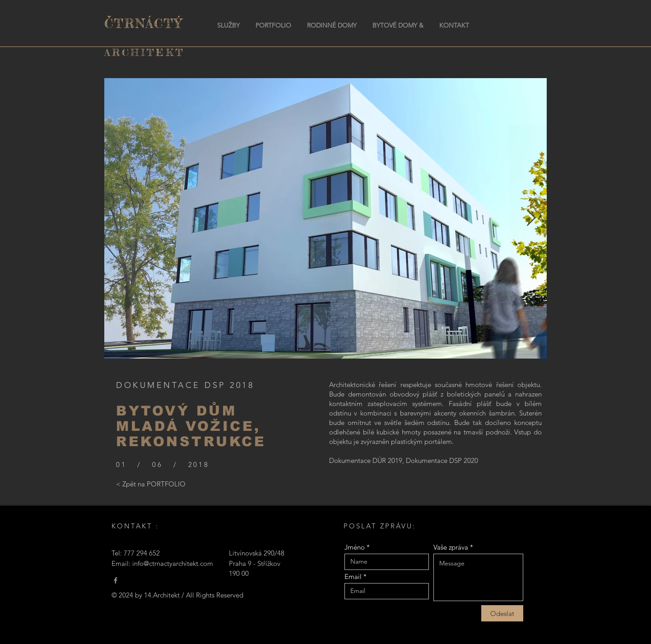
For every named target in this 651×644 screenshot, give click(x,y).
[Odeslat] (502, 613)
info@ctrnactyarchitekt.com (173, 563)
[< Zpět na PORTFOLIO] (151, 484)
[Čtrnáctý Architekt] (116, 580)
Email (353, 576)
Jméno (355, 547)
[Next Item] (531, 218)
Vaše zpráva (451, 547)
